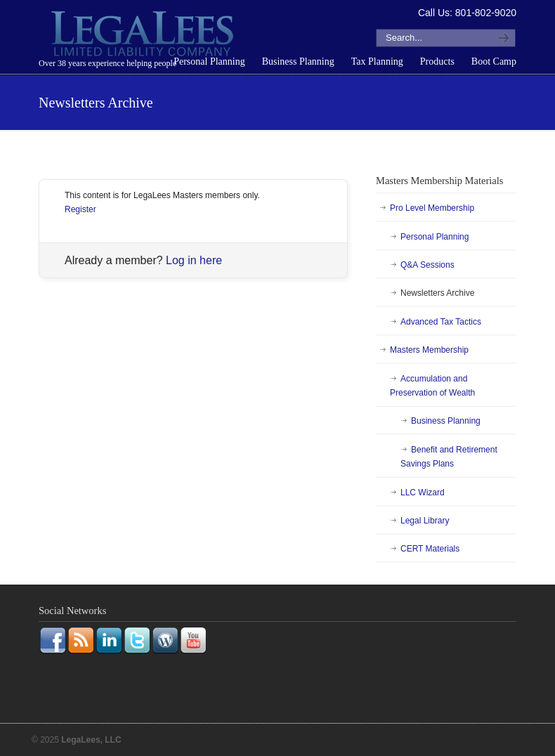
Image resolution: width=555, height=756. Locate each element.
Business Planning (446, 421)
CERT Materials (430, 549)
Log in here (194, 260)
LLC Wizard (423, 493)
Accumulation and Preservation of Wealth (432, 386)
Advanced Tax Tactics (441, 322)
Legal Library (425, 521)
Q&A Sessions (427, 265)
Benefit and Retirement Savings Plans (449, 457)
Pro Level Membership (432, 208)
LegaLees (144, 36)
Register (80, 209)
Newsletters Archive (437, 293)
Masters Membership (429, 350)
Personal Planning (435, 237)
